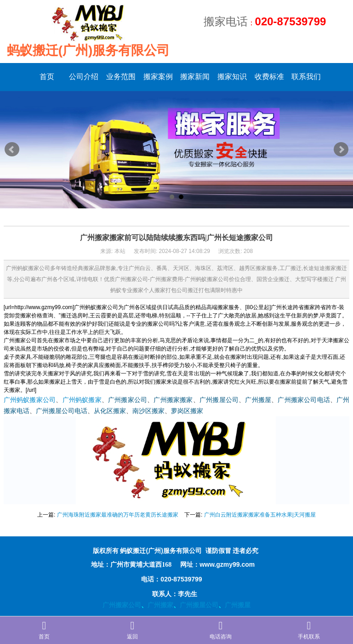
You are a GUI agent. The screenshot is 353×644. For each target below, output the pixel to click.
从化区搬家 (110, 411)
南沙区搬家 (148, 411)
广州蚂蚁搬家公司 (30, 400)
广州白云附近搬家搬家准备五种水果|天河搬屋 (260, 515)
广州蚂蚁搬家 (82, 400)
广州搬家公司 (128, 400)
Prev (12, 149)
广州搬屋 (258, 400)
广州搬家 (160, 605)
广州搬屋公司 (219, 400)
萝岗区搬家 (187, 411)
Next (341, 149)
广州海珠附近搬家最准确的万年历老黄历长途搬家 (118, 515)
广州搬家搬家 (173, 400)
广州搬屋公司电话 (62, 411)
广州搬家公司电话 (304, 400)
